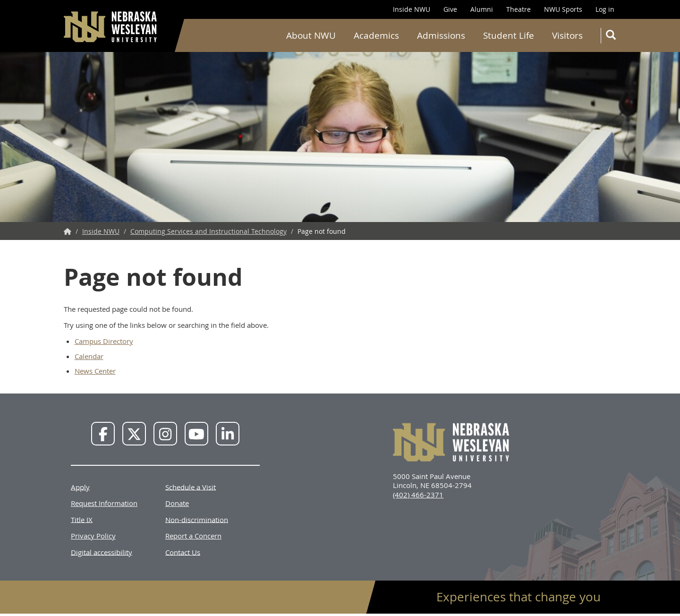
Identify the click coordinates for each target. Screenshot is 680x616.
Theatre (518, 9)
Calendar (89, 356)
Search (613, 37)
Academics (376, 35)
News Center (95, 371)
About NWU (311, 35)
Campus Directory (104, 341)
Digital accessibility (102, 552)
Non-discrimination (197, 519)
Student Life (509, 35)
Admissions (441, 35)
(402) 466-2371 (418, 495)
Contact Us (183, 552)
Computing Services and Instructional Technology (208, 231)
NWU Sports (563, 9)
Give (450, 9)
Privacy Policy (93, 536)
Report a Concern (193, 536)
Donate (177, 503)
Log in (605, 9)
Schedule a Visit (191, 487)
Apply (80, 487)
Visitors (567, 35)
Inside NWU (412, 9)
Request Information (104, 503)
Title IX (82, 519)
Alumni (482, 9)
